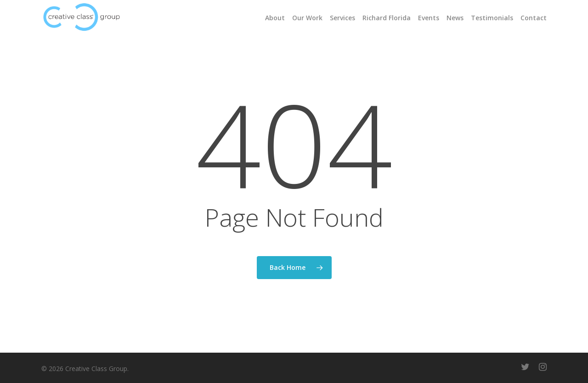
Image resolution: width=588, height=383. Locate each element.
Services (342, 18)
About (275, 18)
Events (429, 18)
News (455, 18)
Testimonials (492, 18)
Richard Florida (387, 18)
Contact (534, 18)
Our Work (307, 18)
